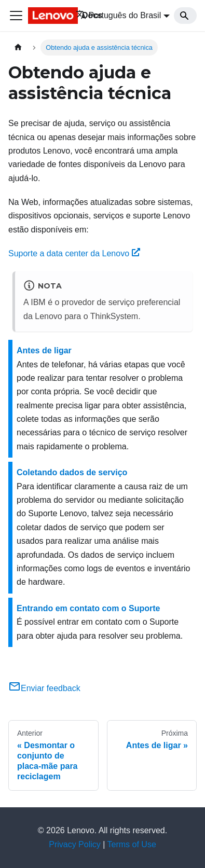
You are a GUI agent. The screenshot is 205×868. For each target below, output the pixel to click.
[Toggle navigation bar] (16, 16)
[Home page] (18, 47)
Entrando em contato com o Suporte (88, 608)
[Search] (185, 16)
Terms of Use (132, 844)
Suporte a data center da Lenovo (74, 253)
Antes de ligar (44, 350)
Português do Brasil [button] (119, 15)
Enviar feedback (44, 688)
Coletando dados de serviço (72, 472)
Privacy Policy (75, 844)
